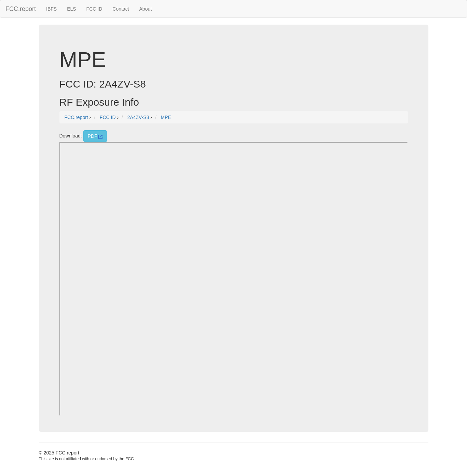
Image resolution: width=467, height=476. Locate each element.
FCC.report (21, 9)
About (146, 9)
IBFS (51, 9)
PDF (95, 136)
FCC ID (94, 9)
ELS (71, 9)
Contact (121, 9)
